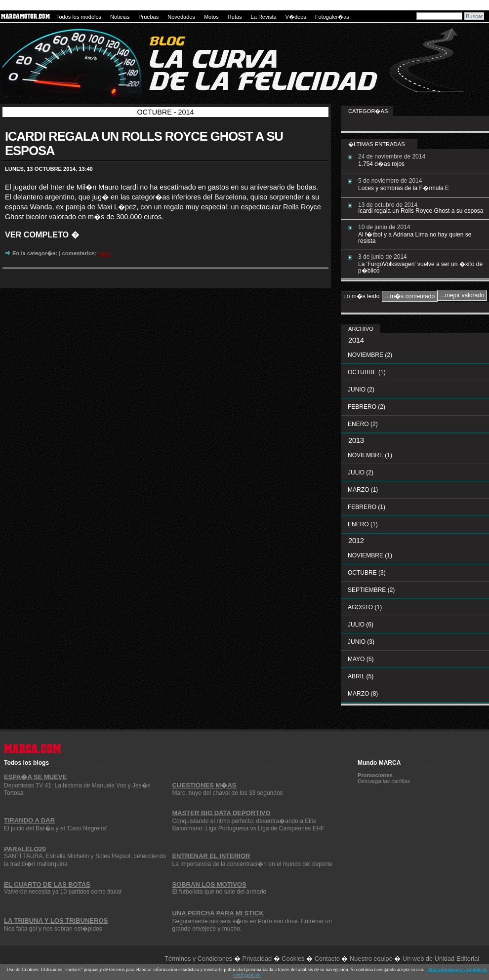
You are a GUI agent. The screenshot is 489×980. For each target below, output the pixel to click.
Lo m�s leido (361, 296)
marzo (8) (363, 694)
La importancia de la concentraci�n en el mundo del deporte (252, 864)
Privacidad (257, 959)
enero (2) (363, 424)
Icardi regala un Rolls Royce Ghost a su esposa (421, 211)
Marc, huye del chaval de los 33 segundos (227, 793)
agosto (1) (365, 607)
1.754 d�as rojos (381, 164)
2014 (356, 340)
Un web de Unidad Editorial (441, 959)
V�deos (296, 17)
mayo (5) (361, 659)
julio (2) (361, 472)
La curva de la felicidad (163, 55)
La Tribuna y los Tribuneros (56, 921)
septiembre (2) (371, 590)
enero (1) (363, 524)
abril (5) (361, 676)
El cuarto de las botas (47, 884)
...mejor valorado (462, 295)
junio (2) (361, 390)
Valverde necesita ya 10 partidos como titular (63, 892)
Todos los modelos (79, 17)
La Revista (264, 17)
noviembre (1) (370, 455)
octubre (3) (367, 573)
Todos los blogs (26, 762)
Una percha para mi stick (218, 913)
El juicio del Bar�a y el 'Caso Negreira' (56, 828)
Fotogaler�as (332, 17)
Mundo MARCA (379, 763)
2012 (356, 540)
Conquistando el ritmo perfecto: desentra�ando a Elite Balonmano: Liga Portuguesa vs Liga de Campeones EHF (248, 825)
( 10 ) (105, 253)
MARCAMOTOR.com (26, 16)
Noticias (120, 17)
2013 (356, 440)
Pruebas (148, 17)
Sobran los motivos (209, 884)
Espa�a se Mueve (35, 777)
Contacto (327, 959)
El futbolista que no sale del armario (219, 892)
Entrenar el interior (211, 856)
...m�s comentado (410, 296)
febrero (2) (367, 407)
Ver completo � (42, 235)
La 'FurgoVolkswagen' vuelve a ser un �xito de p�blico (420, 267)
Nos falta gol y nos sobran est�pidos (53, 929)
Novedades (181, 17)
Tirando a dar (29, 820)
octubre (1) (367, 372)
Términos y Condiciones (198, 959)
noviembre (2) (370, 355)
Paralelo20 (25, 849)
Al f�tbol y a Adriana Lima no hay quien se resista (415, 238)
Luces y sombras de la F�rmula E (404, 188)
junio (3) (361, 642)
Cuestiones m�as (204, 785)
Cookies (293, 959)
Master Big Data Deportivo (221, 813)
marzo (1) (363, 490)
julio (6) (361, 625)
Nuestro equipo (371, 959)
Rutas (235, 17)
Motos (211, 17)
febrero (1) (367, 507)
